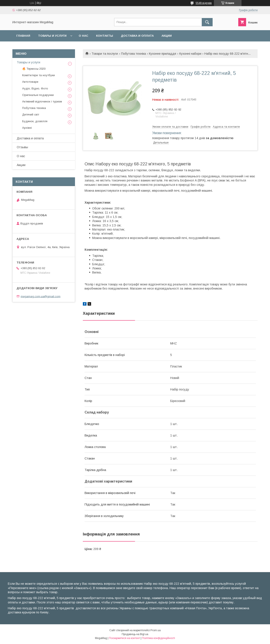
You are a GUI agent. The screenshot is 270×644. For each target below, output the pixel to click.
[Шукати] (207, 22)
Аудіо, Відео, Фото (35, 88)
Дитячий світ (31, 114)
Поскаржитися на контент (124, 638)
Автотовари (30, 82)
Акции (167, 36)
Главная (23, 36)
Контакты (105, 36)
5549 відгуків (204, 3)
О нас (83, 36)
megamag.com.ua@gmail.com (41, 296)
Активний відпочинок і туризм (42, 101)
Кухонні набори (190, 54)
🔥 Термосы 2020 (34, 69)
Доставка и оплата (137, 36)
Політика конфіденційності (158, 638)
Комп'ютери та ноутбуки (38, 75)
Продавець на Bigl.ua (135, 634)
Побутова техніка (133, 54)
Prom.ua (156, 630)
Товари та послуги (105, 54)
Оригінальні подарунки (38, 95)
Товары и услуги (52, 36)
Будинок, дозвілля (35, 121)
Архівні (27, 128)
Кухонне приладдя (162, 54)
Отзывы (22, 147)
